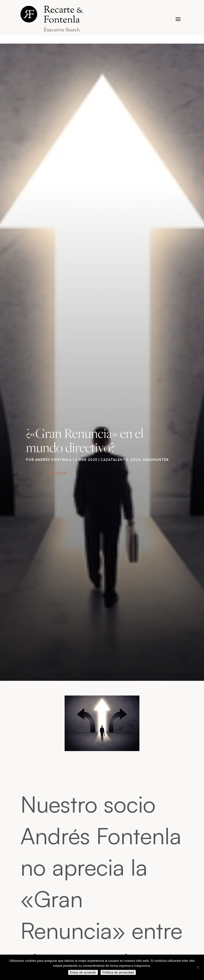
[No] (198, 967)
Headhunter (156, 460)
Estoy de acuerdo (83, 972)
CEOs (136, 460)
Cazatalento (114, 460)
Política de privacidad (118, 972)
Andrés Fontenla (53, 460)
